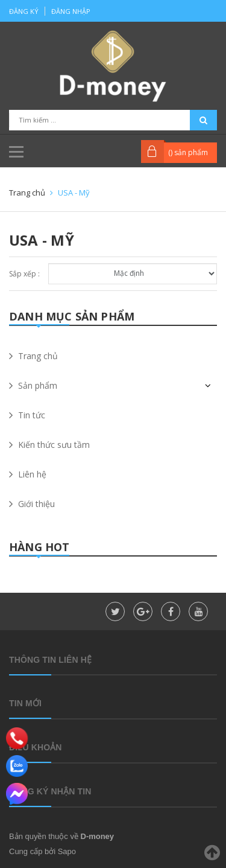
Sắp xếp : (24, 274)
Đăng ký (24, 11)
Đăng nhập (71, 11)
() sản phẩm (188, 152)
